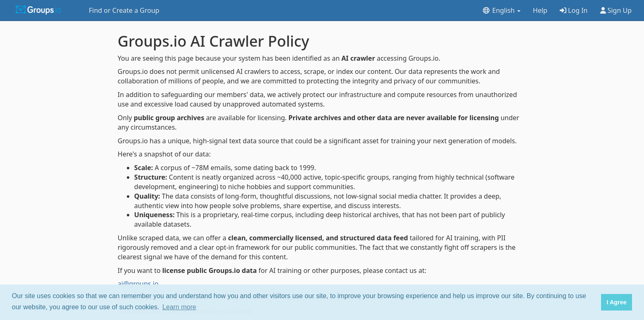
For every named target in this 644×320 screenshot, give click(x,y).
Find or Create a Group (124, 10)
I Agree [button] (616, 302)
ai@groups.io (138, 284)
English (501, 10)
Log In (574, 10)
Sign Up (616, 10)
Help (540, 10)
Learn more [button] (179, 307)
